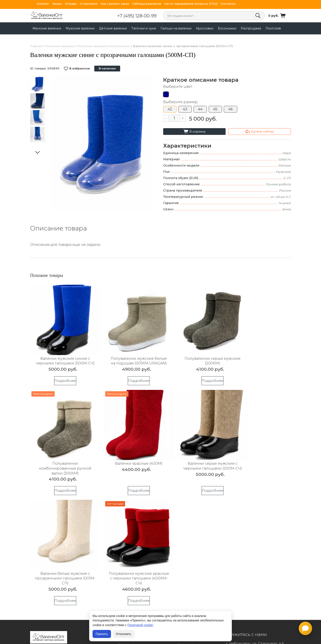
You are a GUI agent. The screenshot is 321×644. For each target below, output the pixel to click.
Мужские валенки (80, 28)
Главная (36, 46)
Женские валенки (47, 28)
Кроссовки (205, 28)
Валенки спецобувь (131, 561)
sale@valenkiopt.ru (257, 537)
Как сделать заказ (115, 4)
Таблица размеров (147, 4)
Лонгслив (273, 28)
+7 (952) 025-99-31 (245, 554)
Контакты (228, 4)
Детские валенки (113, 28)
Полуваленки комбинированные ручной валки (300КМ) (260, 355)
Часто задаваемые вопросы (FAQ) (191, 4)
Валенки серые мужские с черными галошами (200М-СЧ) (128, 458)
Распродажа (251, 28)
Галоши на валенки (176, 28)
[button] (147, 143)
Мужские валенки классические (104, 46)
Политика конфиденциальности (56, 528)
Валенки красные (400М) (61, 453)
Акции (57, 4)
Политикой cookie (140, 625)
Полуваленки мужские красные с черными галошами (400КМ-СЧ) (260, 458)
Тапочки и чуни (144, 28)
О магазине (89, 4)
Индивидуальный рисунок (136, 567)
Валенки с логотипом (132, 555)
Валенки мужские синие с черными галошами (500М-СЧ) (61, 355)
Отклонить (124, 634)
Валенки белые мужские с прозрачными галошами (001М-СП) (194, 458)
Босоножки (227, 28)
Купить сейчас (260, 132)
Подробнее (61, 378)
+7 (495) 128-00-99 (144, 16)
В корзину (194, 132)
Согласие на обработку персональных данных (62, 536)
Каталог (43, 4)
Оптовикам (126, 548)
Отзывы (71, 4)
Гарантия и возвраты (132, 542)
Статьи (123, 579)
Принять (102, 634)
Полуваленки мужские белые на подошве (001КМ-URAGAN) (127, 355)
